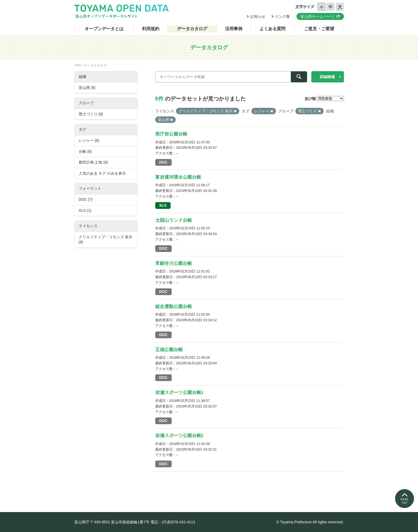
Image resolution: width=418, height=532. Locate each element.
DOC (163, 162)
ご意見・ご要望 (319, 29)
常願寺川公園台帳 (174, 263)
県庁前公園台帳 (171, 134)
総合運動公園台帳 (174, 307)
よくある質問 (272, 29)
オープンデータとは (104, 29)
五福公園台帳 (169, 350)
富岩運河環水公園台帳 (178, 177)
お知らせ (258, 16)
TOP (78, 65)
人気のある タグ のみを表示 (102, 173)
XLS (163, 205)
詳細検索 (327, 77)
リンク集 (282, 16)
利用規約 (151, 29)
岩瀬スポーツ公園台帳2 (179, 436)
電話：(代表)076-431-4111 (173, 522)
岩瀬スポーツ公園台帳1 (179, 393)
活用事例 (234, 29)
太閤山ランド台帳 (174, 220)
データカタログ (192, 29)
